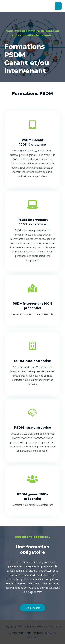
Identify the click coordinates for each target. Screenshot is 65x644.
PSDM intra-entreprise (33, 361)
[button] (33, 608)
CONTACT (33, 637)
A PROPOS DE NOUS (20, 633)
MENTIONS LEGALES (45, 633)
